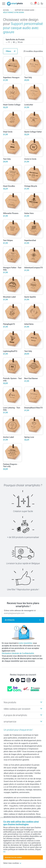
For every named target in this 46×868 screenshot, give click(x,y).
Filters (8, 51)
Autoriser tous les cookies (13, 857)
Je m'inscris (10, 620)
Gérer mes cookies (12, 863)
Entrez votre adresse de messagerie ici (20, 611)
